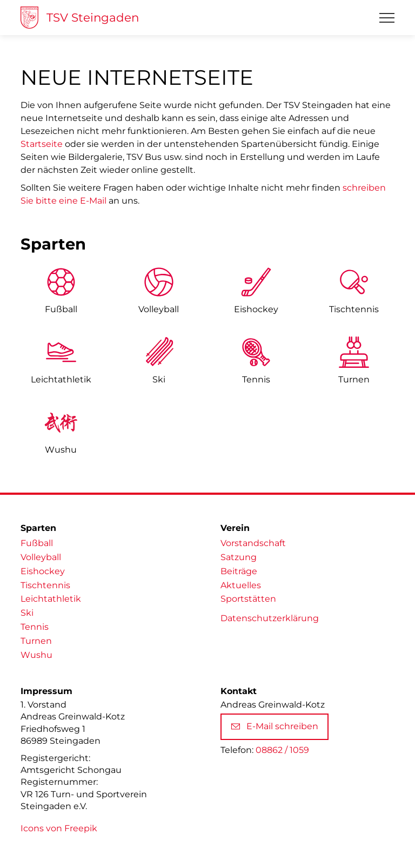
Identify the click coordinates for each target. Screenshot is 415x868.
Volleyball (159, 309)
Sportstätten (248, 599)
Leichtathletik (51, 599)
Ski (159, 379)
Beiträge (239, 571)
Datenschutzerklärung (270, 618)
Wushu (61, 450)
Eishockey (256, 309)
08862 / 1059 (282, 750)
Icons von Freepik (59, 828)
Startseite (42, 144)
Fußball (61, 309)
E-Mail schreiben (275, 726)
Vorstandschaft (253, 543)
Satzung (239, 557)
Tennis (256, 379)
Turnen (354, 379)
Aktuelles (241, 585)
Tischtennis (354, 309)
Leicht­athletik (61, 379)
